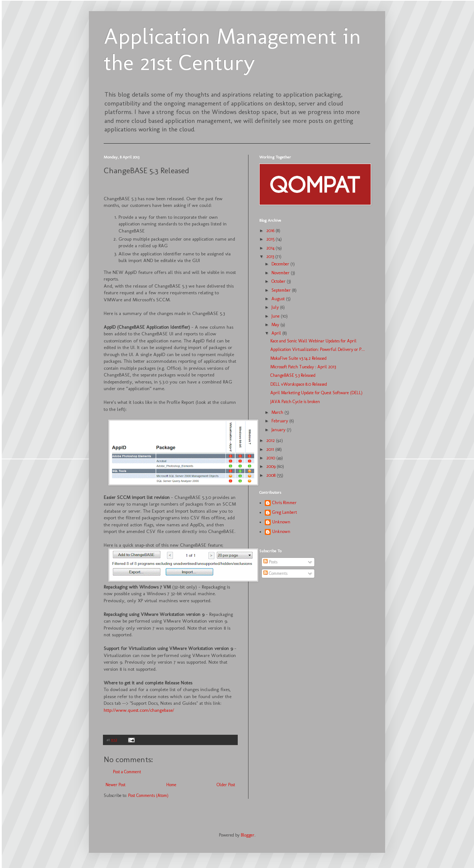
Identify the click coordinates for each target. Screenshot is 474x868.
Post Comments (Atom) (148, 795)
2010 (271, 458)
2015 (271, 239)
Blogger (248, 835)
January (279, 430)
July (276, 307)
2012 (271, 440)
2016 (271, 231)
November (281, 273)
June (276, 316)
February (280, 421)
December (281, 264)
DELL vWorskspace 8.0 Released (299, 384)
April (277, 333)
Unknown (281, 522)
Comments (275, 573)
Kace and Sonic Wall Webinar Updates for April (313, 341)
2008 (271, 475)
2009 (271, 466)
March (278, 412)
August (279, 299)
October (279, 281)
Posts (270, 562)
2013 (271, 257)
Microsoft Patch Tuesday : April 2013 (303, 367)
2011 (271, 449)
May (276, 325)
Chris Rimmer (284, 503)
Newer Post (116, 785)
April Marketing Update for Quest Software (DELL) (316, 393)
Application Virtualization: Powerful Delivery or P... (318, 349)
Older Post (226, 785)
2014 (271, 248)
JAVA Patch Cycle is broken (295, 402)
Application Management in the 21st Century (232, 49)
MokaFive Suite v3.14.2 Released (298, 358)
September (282, 290)
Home (171, 785)
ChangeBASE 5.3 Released (293, 375)
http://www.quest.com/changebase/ (139, 710)
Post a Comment (127, 772)
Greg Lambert (285, 512)
